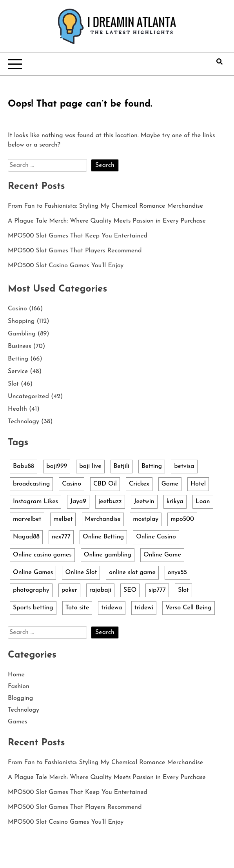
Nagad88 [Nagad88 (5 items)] (26, 537)
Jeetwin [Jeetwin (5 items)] (144, 502)
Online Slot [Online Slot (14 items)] (81, 573)
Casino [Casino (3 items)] (72, 484)
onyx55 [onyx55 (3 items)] (177, 573)
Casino (17, 309)
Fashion (19, 687)
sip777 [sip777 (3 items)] (157, 590)
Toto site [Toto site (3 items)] (77, 608)
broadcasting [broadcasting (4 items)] (31, 484)
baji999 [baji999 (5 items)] (57, 466)
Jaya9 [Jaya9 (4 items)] (78, 502)
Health (17, 409)
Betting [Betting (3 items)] (152, 466)
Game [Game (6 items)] (170, 484)
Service (18, 371)
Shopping (21, 321)
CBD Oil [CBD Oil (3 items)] (105, 484)
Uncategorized (28, 397)
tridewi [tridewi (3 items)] (144, 608)
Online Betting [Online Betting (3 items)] (103, 537)
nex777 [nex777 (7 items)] (61, 537)
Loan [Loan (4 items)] (203, 502)
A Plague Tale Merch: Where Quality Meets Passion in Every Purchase (107, 221)
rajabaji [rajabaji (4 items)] (100, 590)
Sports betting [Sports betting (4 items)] (33, 608)
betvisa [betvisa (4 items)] (184, 466)
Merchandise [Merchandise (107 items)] (103, 519)
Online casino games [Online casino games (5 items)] (42, 555)
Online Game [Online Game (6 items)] (162, 555)
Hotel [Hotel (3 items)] (198, 484)
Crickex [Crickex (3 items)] (139, 484)
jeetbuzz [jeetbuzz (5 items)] (110, 502)
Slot (13, 384)
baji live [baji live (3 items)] (90, 466)
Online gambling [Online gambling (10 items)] (108, 555)
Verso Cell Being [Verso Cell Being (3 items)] (189, 608)
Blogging (20, 698)
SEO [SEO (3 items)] (130, 590)
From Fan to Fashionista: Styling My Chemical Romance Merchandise (105, 206)
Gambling (22, 334)
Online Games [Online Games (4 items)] (33, 573)
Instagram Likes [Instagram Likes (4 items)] (35, 502)
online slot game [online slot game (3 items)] (132, 573)
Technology (24, 422)
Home (16, 675)
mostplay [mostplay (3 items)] (146, 519)
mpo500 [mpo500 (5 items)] (182, 519)
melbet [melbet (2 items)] (63, 519)
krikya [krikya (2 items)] (175, 502)
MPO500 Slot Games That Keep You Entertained (78, 236)
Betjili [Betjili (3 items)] (122, 466)
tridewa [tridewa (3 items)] (112, 608)
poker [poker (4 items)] (69, 590)
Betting (18, 359)
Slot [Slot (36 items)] (183, 590)
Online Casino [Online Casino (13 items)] (156, 537)
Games (17, 722)
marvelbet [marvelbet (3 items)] (27, 519)
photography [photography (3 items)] (31, 590)
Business (19, 346)
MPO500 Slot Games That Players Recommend (75, 251)
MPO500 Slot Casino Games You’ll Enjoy (66, 266)
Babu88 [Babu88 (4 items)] (24, 466)
